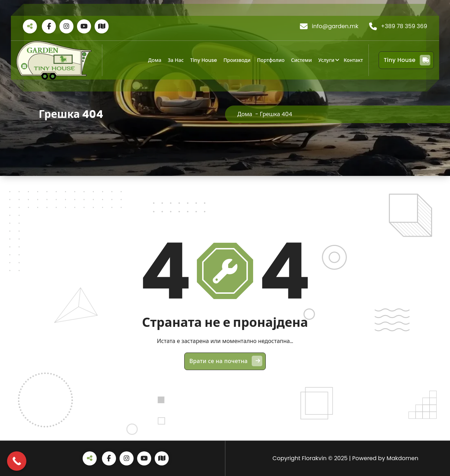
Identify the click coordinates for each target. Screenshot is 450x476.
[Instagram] (66, 26)
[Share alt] (30, 26)
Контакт (353, 60)
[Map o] (102, 26)
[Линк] (54, 60)
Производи (237, 60)
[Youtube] (84, 26)
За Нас (176, 60)
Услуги (326, 60)
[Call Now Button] (17, 461)
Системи (301, 60)
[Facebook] (49, 26)
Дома (155, 60)
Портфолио (271, 60)
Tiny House (204, 60)
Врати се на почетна (226, 361)
